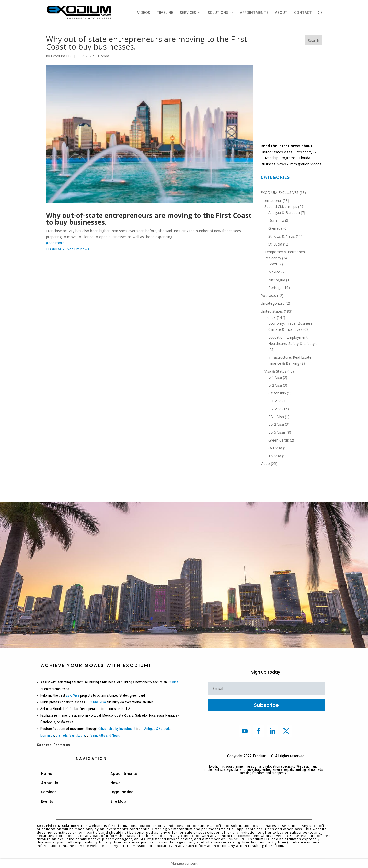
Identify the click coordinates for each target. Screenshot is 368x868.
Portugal (275, 288)
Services (49, 792)
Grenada (275, 228)
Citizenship (277, 393)
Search (314, 40)
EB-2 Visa (276, 424)
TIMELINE (165, 13)
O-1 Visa (275, 448)
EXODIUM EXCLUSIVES (280, 193)
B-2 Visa (275, 385)
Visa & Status (275, 371)
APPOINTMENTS (254, 13)
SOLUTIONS (218, 13)
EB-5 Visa (72, 695)
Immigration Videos (305, 164)
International (271, 200)
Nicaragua (277, 280)
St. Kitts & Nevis (282, 236)
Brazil (273, 264)
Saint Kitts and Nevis (105, 735)
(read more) (56, 243)
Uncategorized (273, 303)
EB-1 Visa (276, 417)
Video (265, 464)
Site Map (118, 801)
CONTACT (303, 13)
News (115, 783)
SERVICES (188, 13)
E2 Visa (173, 682)
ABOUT (281, 13)
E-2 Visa (275, 409)
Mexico (274, 272)
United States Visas (277, 152)
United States (272, 311)
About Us (50, 783)
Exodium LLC (62, 56)
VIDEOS (144, 13)
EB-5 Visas (277, 432)
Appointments (124, 774)
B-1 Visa (275, 377)
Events (47, 801)
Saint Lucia (77, 735)
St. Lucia (275, 244)
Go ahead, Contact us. (54, 745)
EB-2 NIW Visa (96, 702)
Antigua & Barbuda (284, 212)
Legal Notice (122, 792)
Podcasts (268, 295)
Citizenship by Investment (117, 729)
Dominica (276, 220)
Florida (103, 56)
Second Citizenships (281, 207)
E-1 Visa (275, 401)
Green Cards (279, 440)
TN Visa (275, 456)
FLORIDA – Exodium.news (68, 249)
